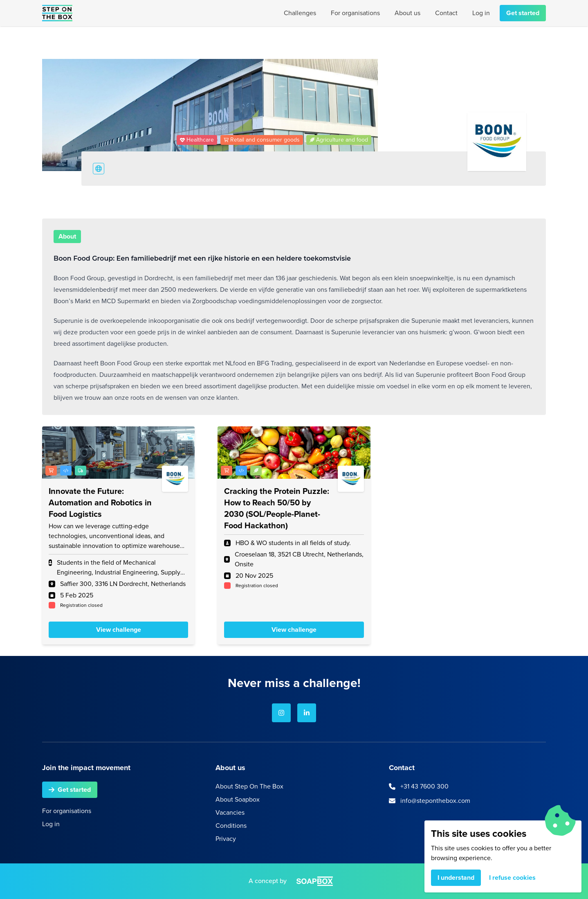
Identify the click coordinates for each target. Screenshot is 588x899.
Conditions (231, 826)
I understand (456, 878)
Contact (446, 13)
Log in (481, 13)
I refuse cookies (512, 878)
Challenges (300, 13)
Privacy (226, 839)
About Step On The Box (249, 786)
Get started (523, 13)
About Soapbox (238, 799)
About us (407, 13)
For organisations (355, 13)
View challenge (119, 630)
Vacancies (230, 812)
